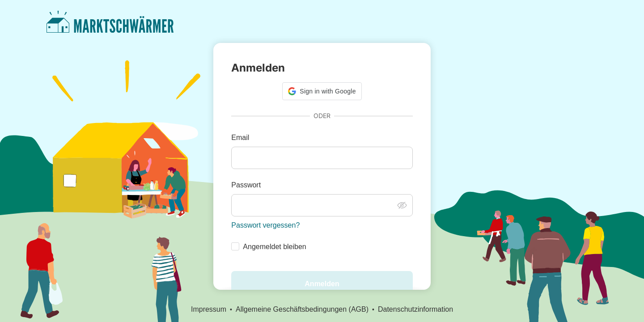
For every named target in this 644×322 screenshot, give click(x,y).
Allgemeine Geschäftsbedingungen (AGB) (302, 309)
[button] (322, 91)
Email (240, 138)
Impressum (209, 309)
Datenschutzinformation (415, 309)
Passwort (246, 185)
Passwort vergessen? (265, 225)
